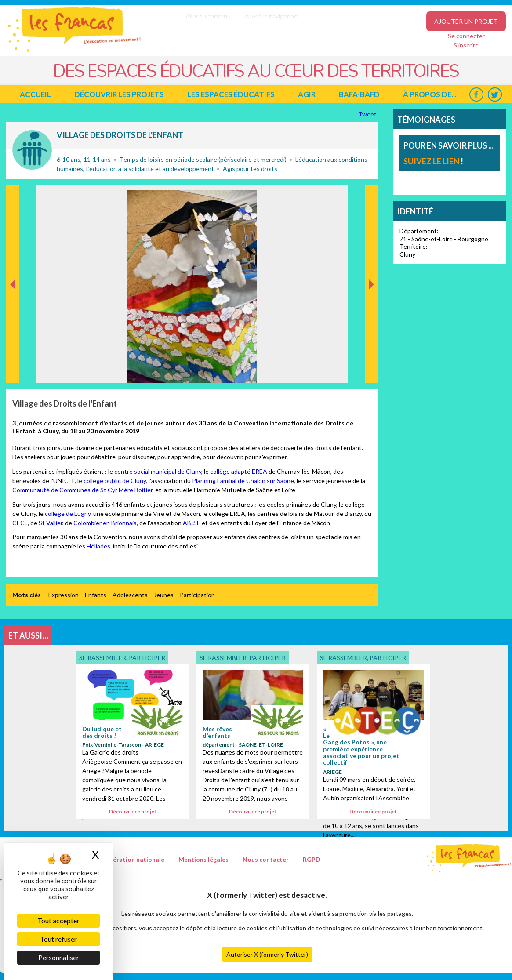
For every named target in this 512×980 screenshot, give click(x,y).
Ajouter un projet (466, 21)
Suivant (370, 195)
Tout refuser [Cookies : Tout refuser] (58, 939)
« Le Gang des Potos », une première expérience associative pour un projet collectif (361, 746)
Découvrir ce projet (133, 811)
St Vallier (51, 523)
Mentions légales (203, 859)
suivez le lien (431, 161)
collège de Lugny (68, 514)
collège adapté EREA (239, 471)
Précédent (13, 369)
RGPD (312, 859)
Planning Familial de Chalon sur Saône (243, 481)
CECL (20, 523)
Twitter (495, 94)
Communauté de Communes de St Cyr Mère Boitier (82, 490)
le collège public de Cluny (112, 481)
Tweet (368, 114)
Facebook (476, 94)
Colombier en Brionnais (104, 523)
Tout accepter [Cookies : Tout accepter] (58, 920)
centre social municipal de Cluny (158, 471)
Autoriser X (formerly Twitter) (267, 954)
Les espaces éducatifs (231, 94)
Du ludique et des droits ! (102, 732)
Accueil (35, 94)
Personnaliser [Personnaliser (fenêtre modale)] (59, 957)
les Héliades (94, 546)
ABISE (192, 523)
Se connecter (466, 36)
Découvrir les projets (119, 94)
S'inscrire (466, 45)
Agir (307, 94)
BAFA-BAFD (359, 94)
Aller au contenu (208, 16)
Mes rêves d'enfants (217, 732)
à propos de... (430, 94)
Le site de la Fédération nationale (115, 859)
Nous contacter (266, 859)
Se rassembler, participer (32, 150)
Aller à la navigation (271, 16)
